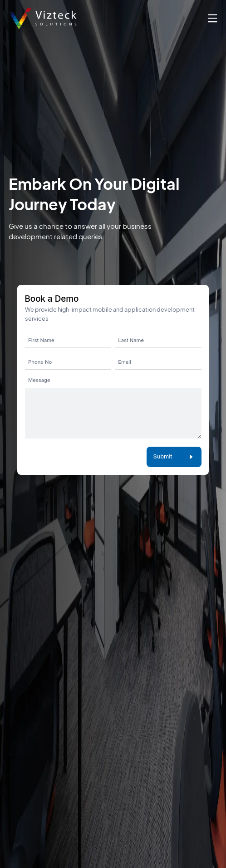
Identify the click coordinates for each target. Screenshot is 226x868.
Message (39, 380)
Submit (174, 456)
